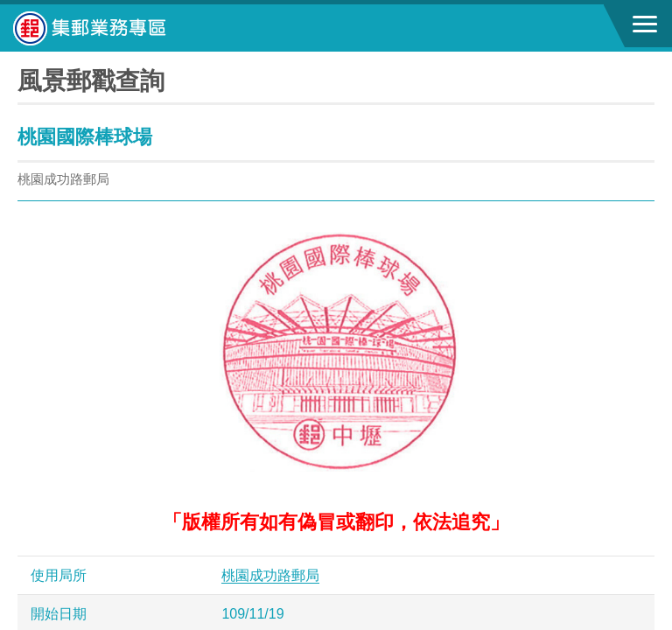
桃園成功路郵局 (270, 575)
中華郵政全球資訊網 (109, 28)
